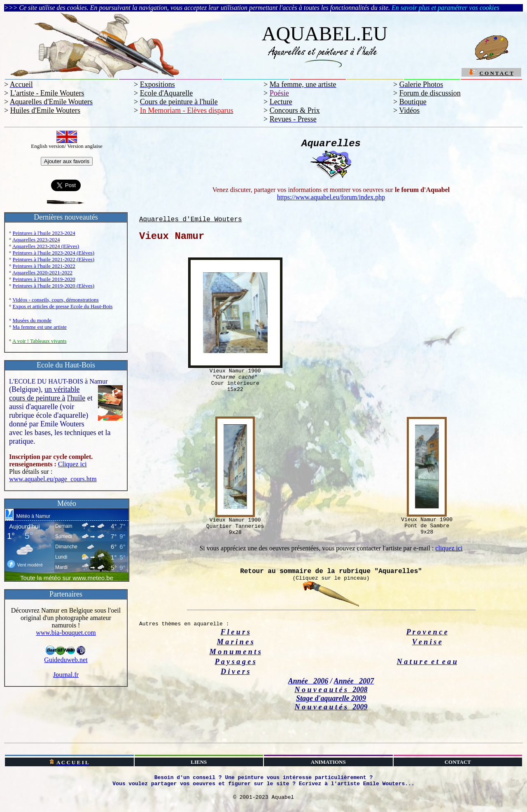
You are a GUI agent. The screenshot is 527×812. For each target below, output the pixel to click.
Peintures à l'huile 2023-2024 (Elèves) (53, 253)
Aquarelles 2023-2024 (36, 240)
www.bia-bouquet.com (66, 633)
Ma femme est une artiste (39, 327)
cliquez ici (449, 548)
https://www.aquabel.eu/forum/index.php (331, 197)
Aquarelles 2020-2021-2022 (42, 273)
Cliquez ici (72, 464)
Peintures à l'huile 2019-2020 (44, 279)
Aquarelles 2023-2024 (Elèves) (46, 246)
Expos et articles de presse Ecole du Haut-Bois (62, 306)
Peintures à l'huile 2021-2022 (44, 266)
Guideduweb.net (66, 657)
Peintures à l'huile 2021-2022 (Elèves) (53, 259)
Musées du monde (32, 320)
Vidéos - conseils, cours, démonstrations (55, 300)
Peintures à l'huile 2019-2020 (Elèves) (53, 286)
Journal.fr (66, 675)
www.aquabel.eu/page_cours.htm (53, 479)
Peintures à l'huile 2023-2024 (44, 233)
